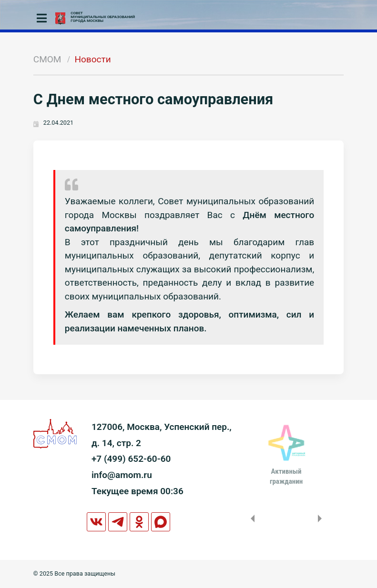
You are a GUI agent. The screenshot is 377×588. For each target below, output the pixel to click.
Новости (92, 59)
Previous (251, 518)
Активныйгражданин (286, 476)
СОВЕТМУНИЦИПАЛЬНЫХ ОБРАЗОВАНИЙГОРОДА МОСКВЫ (103, 17)
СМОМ (47, 59)
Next (322, 518)
